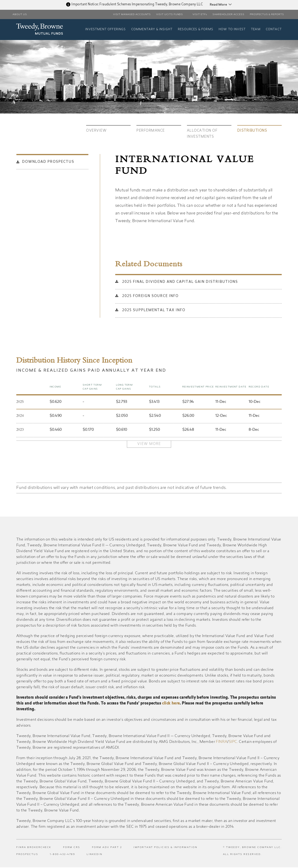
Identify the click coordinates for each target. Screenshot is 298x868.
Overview (96, 131)
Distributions (252, 131)
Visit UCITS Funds (170, 15)
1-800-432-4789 (62, 855)
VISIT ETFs (200, 15)
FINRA (222, 743)
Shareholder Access (228, 15)
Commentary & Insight (154, 30)
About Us (20, 15)
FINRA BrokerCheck (34, 848)
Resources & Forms (197, 30)
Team (256, 30)
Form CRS (72, 848)
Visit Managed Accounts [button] (132, 15)
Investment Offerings (108, 30)
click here (171, 704)
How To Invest (233, 30)
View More (149, 444)
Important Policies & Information (165, 848)
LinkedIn (94, 855)
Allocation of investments (202, 134)
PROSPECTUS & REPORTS (267, 15)
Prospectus (27, 855)
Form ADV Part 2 (107, 848)
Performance (151, 131)
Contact (274, 30)
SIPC (233, 743)
